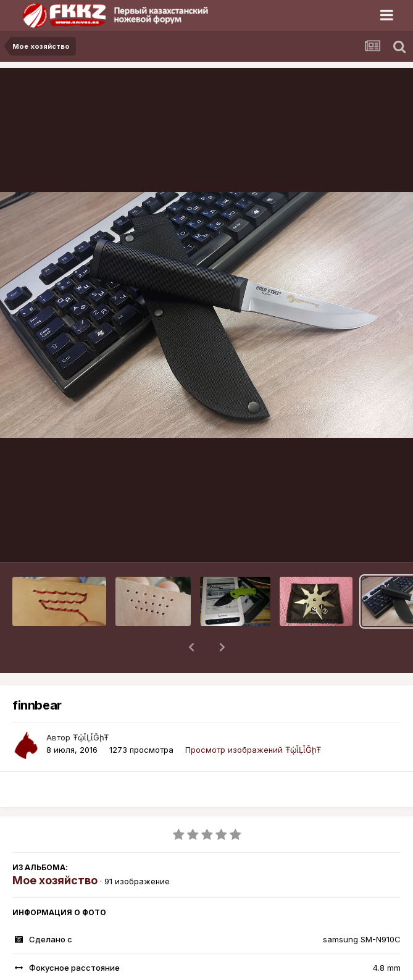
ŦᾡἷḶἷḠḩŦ (91, 705)
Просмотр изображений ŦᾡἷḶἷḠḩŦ (253, 718)
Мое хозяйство (55, 848)
